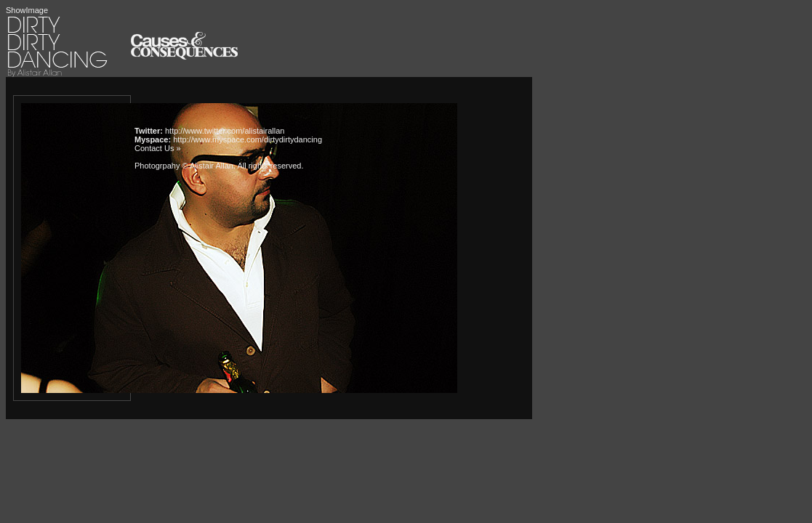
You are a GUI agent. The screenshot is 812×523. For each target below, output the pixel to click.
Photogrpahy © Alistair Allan (184, 166)
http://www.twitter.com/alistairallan (225, 131)
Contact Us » (158, 148)
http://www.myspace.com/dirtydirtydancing (248, 139)
